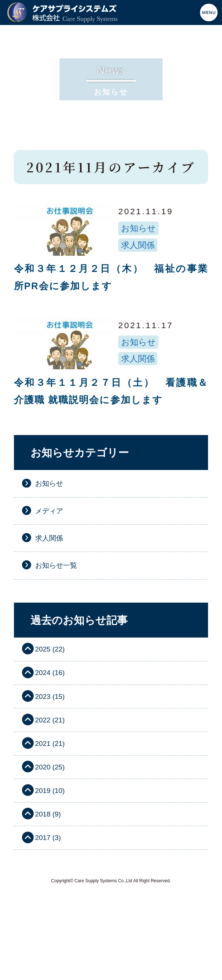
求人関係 (138, 245)
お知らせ (139, 228)
